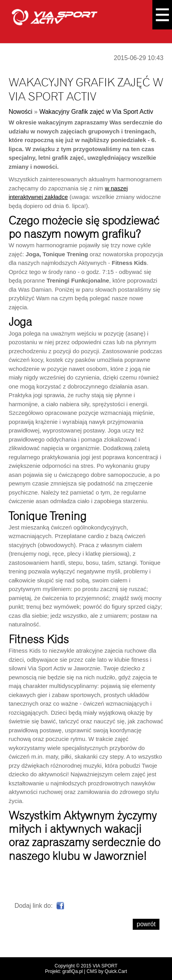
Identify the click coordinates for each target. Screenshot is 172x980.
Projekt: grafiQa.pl (64, 971)
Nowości (20, 112)
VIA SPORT (105, 966)
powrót (146, 924)
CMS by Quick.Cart (107, 971)
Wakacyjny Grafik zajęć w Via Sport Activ (96, 112)
